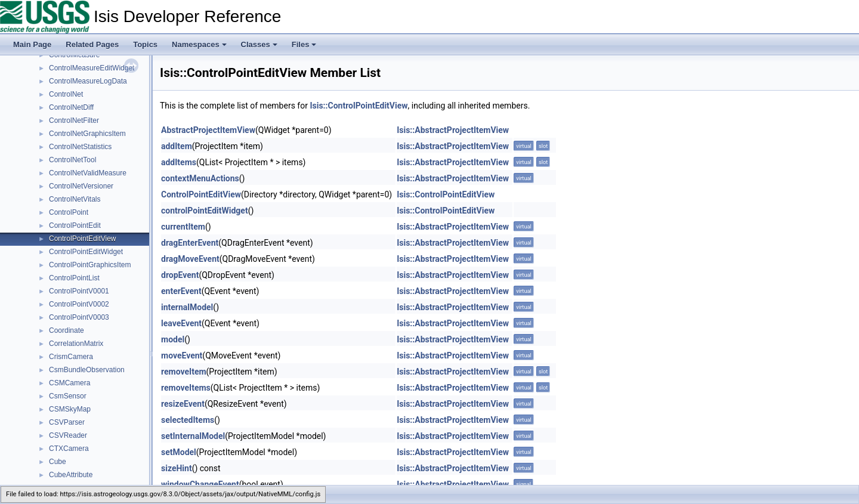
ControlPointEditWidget (86, 252)
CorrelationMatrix (76, 344)
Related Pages (92, 44)
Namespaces (199, 44)
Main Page (32, 44)
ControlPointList (74, 278)
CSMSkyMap (70, 409)
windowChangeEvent (200, 484)
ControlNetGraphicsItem (87, 134)
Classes (259, 44)
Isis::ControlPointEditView (359, 106)
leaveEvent (181, 323)
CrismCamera (71, 357)
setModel (179, 452)
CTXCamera (69, 449)
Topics (145, 44)
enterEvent (181, 291)
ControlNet (66, 94)
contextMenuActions (200, 178)
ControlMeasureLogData (88, 81)
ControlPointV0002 (79, 304)
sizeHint (177, 468)
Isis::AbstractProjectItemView (453, 130)
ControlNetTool (72, 160)
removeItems (186, 388)
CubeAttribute (71, 475)
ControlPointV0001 (79, 291)
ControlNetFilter (74, 120)
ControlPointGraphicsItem (90, 265)
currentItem (183, 227)
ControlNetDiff (71, 107)
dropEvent (180, 275)
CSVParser (67, 422)
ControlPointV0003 (79, 317)
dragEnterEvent (190, 243)
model (173, 339)
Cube (58, 462)
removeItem (184, 372)
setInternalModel (193, 436)
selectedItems (188, 420)
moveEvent (182, 355)
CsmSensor (68, 396)
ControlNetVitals (75, 199)
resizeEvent (183, 404)
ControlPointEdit (75, 225)
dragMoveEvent (190, 259)
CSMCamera (69, 383)
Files (304, 44)
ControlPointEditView (83, 239)
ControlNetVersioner (81, 186)
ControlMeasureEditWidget (92, 68)
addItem (177, 146)
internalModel (187, 307)
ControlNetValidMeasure (88, 173)
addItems (179, 162)
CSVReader (68, 435)
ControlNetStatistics (80, 147)
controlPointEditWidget (205, 211)
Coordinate (67, 330)
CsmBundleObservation (87, 370)
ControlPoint (69, 212)
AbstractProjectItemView (208, 130)
